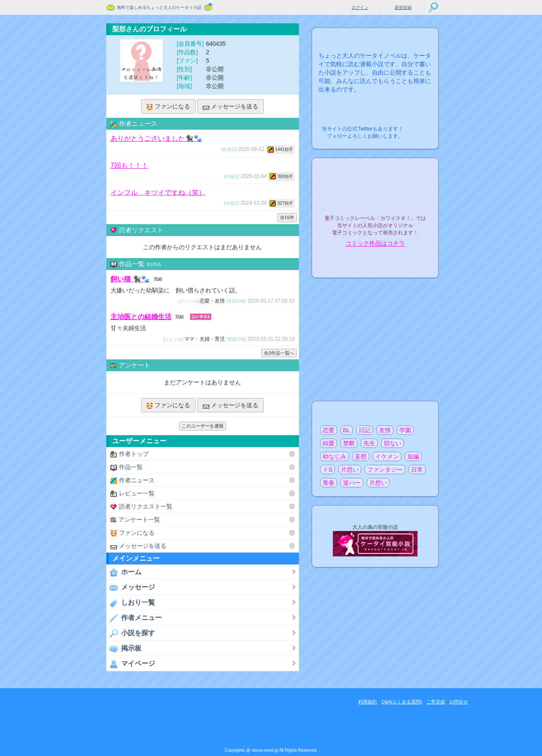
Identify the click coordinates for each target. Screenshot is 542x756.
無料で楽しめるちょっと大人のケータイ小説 (159, 7)
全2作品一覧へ (279, 353)
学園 (405, 430)
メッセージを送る (231, 107)
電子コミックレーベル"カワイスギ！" (375, 196)
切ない (393, 443)
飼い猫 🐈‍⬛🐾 (130, 279)
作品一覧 (127, 467)
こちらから (419, 126)
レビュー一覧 (133, 493)
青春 (329, 483)
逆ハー (352, 483)
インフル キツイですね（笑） (158, 192)
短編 (413, 456)
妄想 (361, 456)
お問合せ (459, 702)
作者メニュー (134, 618)
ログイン (360, 7)
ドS (328, 470)
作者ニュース (133, 480)
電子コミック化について (375, 262)
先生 (369, 443)
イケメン (387, 456)
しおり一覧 (131, 603)
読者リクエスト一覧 (141, 507)
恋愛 (329, 430)
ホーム (124, 572)
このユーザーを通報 (203, 426)
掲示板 (124, 648)
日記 (365, 430)
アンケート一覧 (135, 520)
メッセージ (131, 587)
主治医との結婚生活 (141, 317)
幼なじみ (335, 456)
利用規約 (368, 702)
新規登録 (403, 7)
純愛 (329, 443)
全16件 (287, 217)
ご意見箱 (436, 702)
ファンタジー (385, 470)
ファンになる (168, 107)
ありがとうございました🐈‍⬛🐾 (156, 138)
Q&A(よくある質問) (402, 702)
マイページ (131, 664)
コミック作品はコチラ (375, 244)
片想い (378, 483)
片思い (350, 470)
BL (347, 430)
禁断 (349, 443)
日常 (417, 470)
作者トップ (130, 454)
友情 (385, 430)
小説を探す (131, 633)
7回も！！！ (129, 165)
